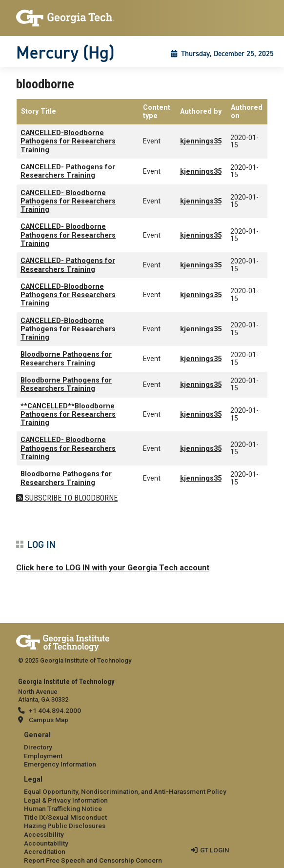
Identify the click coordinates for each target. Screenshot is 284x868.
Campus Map (49, 720)
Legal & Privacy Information (66, 800)
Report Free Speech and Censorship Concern (93, 860)
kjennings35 (201, 141)
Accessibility (44, 834)
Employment (43, 756)
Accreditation (45, 851)
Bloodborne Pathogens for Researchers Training (66, 359)
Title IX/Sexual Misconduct (65, 817)
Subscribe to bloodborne (70, 498)
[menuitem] (142, 750)
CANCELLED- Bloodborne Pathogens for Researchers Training (68, 202)
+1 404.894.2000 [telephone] (55, 710)
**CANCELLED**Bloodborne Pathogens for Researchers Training (68, 415)
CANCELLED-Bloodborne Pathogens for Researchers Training (68, 141)
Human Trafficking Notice (63, 808)
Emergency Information (60, 764)
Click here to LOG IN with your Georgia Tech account (113, 568)
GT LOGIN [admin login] (215, 850)
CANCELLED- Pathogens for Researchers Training (68, 171)
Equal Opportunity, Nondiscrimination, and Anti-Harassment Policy (125, 791)
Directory (38, 747)
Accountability (46, 843)
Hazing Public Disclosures (65, 826)
